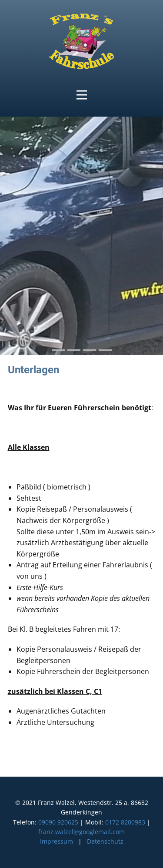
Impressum (57, 841)
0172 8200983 (125, 822)
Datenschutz (105, 841)
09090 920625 (58, 822)
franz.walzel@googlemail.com (81, 832)
